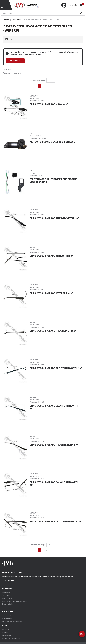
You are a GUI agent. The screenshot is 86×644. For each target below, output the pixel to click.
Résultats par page (37, 80)
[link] (33, 86)
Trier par (7, 73)
